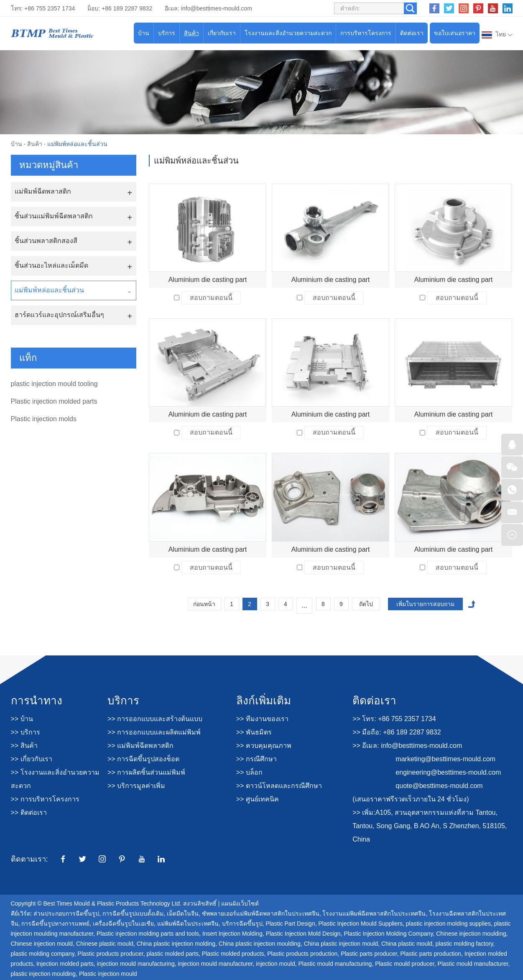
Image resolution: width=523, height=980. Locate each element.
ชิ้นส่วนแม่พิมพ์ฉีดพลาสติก (54, 216)
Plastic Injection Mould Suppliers (360, 924)
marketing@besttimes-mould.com (445, 759)
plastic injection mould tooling (54, 384)
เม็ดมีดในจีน (183, 913)
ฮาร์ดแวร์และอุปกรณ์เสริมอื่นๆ (59, 315)
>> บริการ (26, 732)
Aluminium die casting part (208, 280)
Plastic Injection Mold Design (303, 934)
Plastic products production (302, 954)
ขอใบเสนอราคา (455, 33)
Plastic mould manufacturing (335, 964)
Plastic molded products (233, 954)
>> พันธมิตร (254, 732)
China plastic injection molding (176, 944)
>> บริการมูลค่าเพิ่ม (136, 786)
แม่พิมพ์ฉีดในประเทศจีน (188, 924)
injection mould (275, 964)
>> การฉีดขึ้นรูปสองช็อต (143, 759)
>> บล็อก (249, 772)
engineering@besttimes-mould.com (448, 772)
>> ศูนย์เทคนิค (258, 799)
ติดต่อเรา (412, 33)
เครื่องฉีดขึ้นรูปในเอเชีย (123, 924)
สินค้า (191, 33)
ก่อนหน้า (204, 604)
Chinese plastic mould (105, 944)
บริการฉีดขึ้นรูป (242, 924)
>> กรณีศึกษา (256, 759)
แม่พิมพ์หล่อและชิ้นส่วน (77, 144)
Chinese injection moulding (471, 934)
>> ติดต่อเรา (29, 812)
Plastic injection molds (44, 419)
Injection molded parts (65, 964)
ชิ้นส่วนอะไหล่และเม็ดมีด (51, 265)
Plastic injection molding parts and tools (148, 934)
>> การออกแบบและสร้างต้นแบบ (155, 719)
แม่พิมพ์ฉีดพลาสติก (43, 191)
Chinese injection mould (42, 944)
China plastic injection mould (341, 944)
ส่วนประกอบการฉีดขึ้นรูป (66, 913)
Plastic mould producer (405, 964)
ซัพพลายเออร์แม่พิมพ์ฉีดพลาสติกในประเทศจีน (261, 913)
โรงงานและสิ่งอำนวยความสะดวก (288, 33)
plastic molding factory (464, 944)
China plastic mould (407, 944)
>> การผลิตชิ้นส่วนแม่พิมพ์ (146, 772)
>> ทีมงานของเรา (262, 719)
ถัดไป (366, 604)
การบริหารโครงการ (366, 33)
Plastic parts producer (369, 954)
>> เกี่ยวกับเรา (32, 759)
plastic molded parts (173, 954)
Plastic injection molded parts (54, 401)
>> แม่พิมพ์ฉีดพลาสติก (140, 746)
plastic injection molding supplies (448, 924)
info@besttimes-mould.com (217, 8)
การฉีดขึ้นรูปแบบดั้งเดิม (133, 913)
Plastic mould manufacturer (473, 964)
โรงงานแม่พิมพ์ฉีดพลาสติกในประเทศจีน (374, 913)
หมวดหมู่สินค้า (49, 165)
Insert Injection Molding (232, 934)
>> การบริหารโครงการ (45, 799)
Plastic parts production (431, 954)
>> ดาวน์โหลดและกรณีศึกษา (279, 786)
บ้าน (144, 33)
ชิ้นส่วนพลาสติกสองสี (46, 241)
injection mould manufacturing (136, 964)
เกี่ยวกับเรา (222, 33)
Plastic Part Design (290, 924)
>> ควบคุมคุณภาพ (264, 746)
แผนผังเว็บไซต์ (240, 903)
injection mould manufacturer (216, 964)
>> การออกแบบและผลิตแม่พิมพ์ (154, 732)
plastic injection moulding (43, 974)
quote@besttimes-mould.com (439, 786)
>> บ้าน (22, 719)
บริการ (167, 33)
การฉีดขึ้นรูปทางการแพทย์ (55, 924)
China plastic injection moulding (260, 944)
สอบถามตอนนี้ (211, 298)
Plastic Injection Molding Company (388, 934)
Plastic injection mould (108, 974)
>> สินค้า (24, 746)
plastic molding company (43, 954)
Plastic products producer (111, 954)
